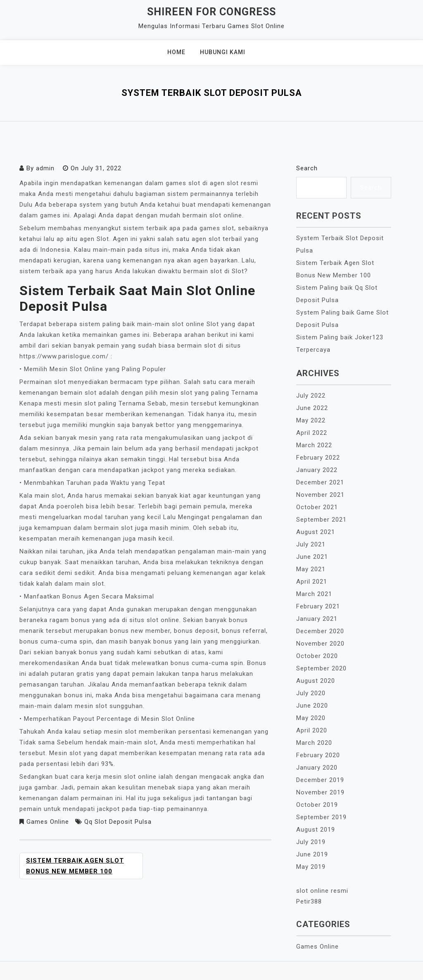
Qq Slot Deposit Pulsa (118, 822)
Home (176, 52)
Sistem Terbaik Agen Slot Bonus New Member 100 (75, 866)
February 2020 (318, 755)
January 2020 (317, 768)
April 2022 (312, 433)
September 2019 (321, 817)
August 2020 (316, 681)
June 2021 (312, 557)
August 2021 (316, 532)
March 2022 (314, 445)
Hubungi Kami (223, 52)
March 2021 (314, 594)
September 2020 (321, 668)
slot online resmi (322, 891)
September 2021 (321, 520)
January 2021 (317, 619)
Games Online (48, 822)
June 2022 (312, 408)
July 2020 (311, 693)
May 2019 (311, 867)
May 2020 (311, 718)
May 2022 (311, 420)
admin (45, 168)
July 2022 (311, 396)
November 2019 (320, 792)
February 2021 (318, 606)
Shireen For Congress (211, 12)
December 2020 (320, 631)
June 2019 (312, 854)
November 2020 (320, 644)
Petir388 (309, 901)
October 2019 (317, 805)
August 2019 (316, 830)
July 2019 (311, 842)
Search (307, 168)
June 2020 (312, 706)
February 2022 (318, 458)
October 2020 (317, 656)
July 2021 (311, 544)
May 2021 (311, 569)
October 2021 (317, 507)
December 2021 (320, 482)
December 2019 (320, 780)
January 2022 (317, 470)
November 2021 (320, 495)
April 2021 (312, 582)
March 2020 (314, 743)
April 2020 (312, 730)
